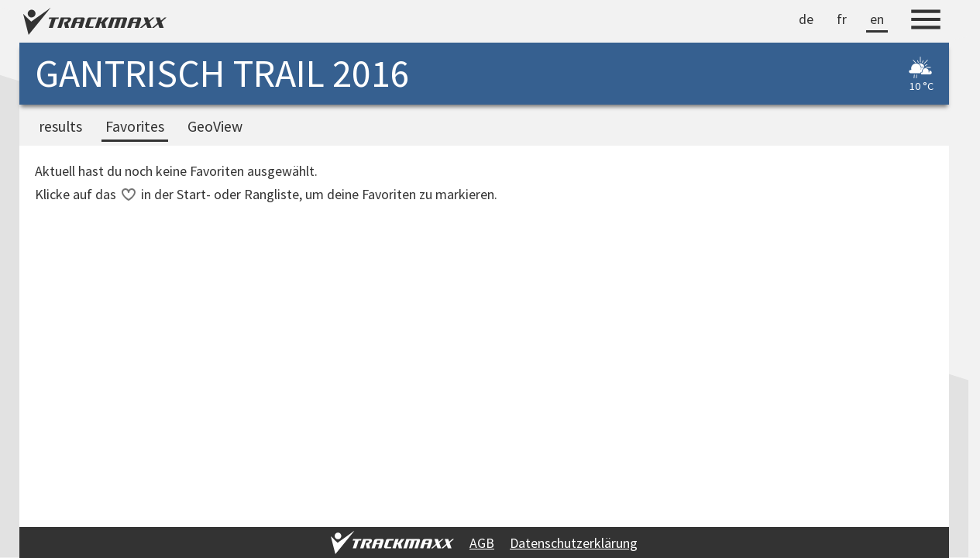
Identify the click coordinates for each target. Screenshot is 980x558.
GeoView (215, 126)
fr (842, 19)
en (877, 19)
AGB (482, 543)
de (806, 19)
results (60, 126)
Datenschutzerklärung (574, 543)
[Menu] (926, 22)
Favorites (135, 126)
